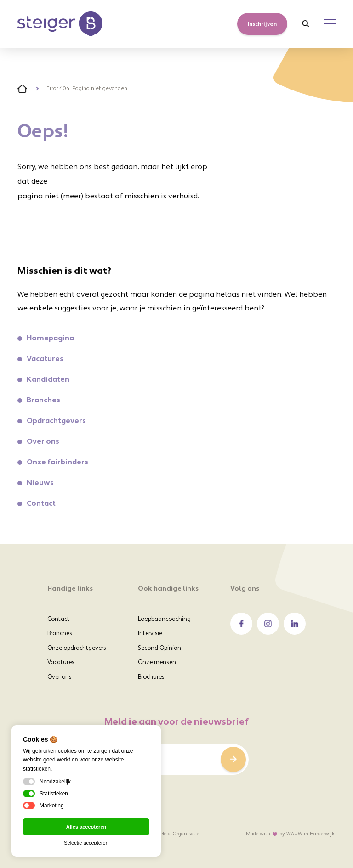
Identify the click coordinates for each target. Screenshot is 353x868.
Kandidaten (48, 380)
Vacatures (45, 359)
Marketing (43, 806)
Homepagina (50, 338)
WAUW (294, 834)
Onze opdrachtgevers (77, 648)
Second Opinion (159, 648)
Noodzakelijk (47, 782)
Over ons (43, 442)
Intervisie (150, 634)
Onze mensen (157, 663)
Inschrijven (262, 24)
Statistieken (46, 794)
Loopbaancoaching (164, 620)
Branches (43, 400)
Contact (41, 504)
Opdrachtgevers (56, 421)
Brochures (151, 677)
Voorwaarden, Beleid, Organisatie (162, 834)
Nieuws (40, 483)
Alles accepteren (86, 827)
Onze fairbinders (57, 462)
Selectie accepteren (86, 843)
